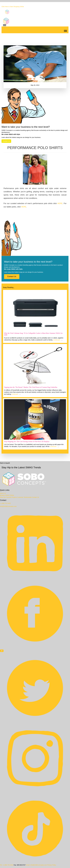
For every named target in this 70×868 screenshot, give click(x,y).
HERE (60, 203)
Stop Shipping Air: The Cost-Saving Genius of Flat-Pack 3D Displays (27, 441)
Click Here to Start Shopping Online (13, 7)
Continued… (57, 340)
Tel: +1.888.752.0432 (7, 865)
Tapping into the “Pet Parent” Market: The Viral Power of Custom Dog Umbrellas (31, 387)
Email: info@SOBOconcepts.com (36, 865)
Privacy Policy (52, 865)
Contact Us (6, 141)
